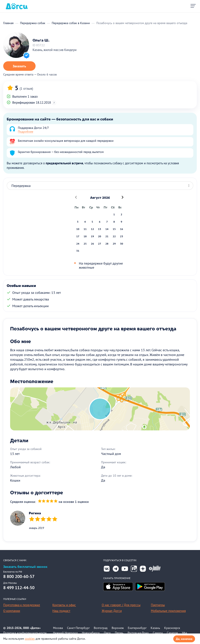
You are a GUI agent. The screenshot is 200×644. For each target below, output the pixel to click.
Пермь (119, 633)
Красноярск (172, 628)
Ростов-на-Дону (138, 633)
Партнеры (158, 605)
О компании (12, 611)
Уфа (184, 633)
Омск (107, 633)
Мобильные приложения (168, 611)
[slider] (48, 501)
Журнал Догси (112, 611)
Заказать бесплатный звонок (25, 567)
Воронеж (118, 628)
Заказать (19, 66)
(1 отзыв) (26, 88)
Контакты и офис (64, 605)
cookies (30, 639)
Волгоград (101, 628)
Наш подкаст (61, 611)
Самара (158, 633)
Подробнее (26, 132)
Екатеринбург (137, 628)
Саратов (172, 633)
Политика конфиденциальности (25, 633)
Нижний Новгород (65, 633)
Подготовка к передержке (22, 605)
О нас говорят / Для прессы (121, 605)
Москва (58, 628)
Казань (155, 628)
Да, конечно (184, 639)
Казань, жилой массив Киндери (55, 50)
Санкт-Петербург (78, 628)
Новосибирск (91, 633)
